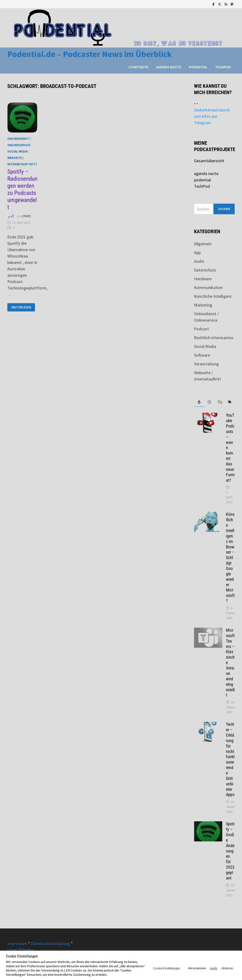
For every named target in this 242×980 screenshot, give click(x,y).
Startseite (138, 67)
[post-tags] (230, 402)
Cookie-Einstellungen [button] (166, 968)
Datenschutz (205, 270)
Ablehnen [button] (227, 968)
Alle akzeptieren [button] (197, 968)
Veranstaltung (206, 364)
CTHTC (27, 216)
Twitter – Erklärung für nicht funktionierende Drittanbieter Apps (230, 759)
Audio (199, 261)
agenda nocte (169, 67)
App (197, 252)
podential (198, 67)
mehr (214, 968)
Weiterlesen (23, 307)
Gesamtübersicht (209, 161)
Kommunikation (208, 287)
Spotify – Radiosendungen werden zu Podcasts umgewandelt (22, 189)
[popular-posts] (199, 402)
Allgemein (203, 244)
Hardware (203, 279)
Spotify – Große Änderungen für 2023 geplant (230, 851)
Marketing (203, 305)
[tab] (199, 402)
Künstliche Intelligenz (213, 296)
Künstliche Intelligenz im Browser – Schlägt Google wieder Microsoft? (230, 558)
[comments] (219, 402)
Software (202, 355)
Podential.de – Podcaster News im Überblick (90, 54)
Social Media (18, 151)
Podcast (201, 329)
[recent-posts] (209, 402)
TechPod (223, 67)
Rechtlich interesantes (214, 338)
